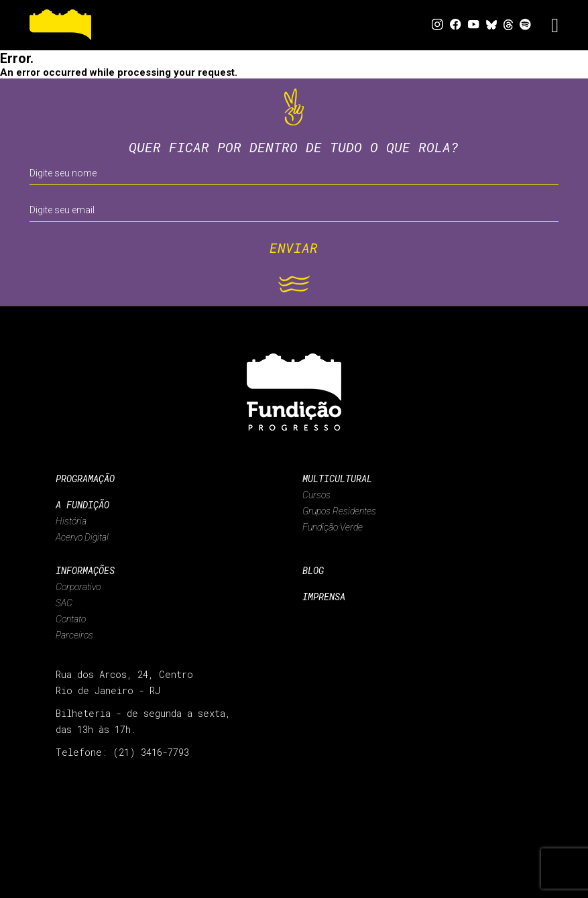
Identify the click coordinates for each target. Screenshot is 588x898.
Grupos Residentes (339, 511)
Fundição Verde (333, 527)
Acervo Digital (82, 537)
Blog (313, 570)
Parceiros (74, 635)
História (71, 521)
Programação (85, 479)
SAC (64, 603)
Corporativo (78, 587)
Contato (71, 619)
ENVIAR (294, 247)
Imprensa (324, 597)
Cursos (316, 495)
